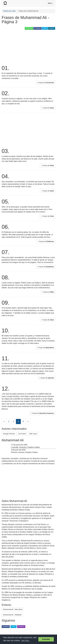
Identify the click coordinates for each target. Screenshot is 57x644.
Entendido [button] (46, 639)
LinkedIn (52, 28)
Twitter (45, 28)
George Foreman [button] (9, 434)
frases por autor (9, 11)
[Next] (28, 421)
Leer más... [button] (26, 641)
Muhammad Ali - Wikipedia (12, 615)
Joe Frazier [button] (22, 434)
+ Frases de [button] (45, 83)
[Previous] (4, 421)
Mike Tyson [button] (33, 434)
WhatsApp (29, 28)
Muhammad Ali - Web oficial (13, 609)
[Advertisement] (28, 47)
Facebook (37, 28)
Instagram (21, 626)
